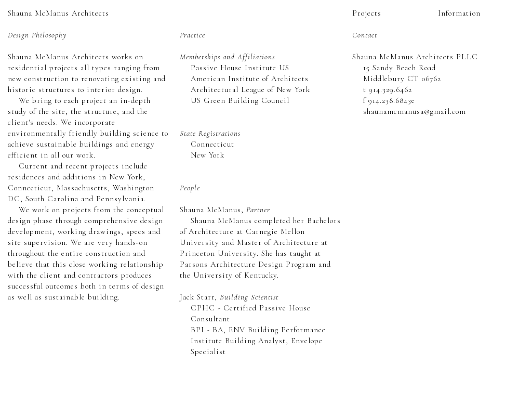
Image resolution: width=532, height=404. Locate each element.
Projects (367, 13)
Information (459, 13)
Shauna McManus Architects (58, 13)
